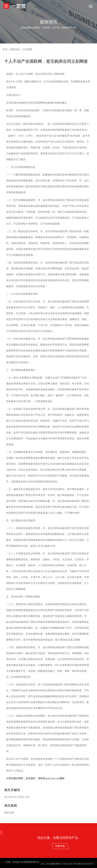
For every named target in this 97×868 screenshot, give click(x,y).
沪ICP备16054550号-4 (84, 864)
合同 (27, 797)
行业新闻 (27, 49)
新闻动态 (15, 49)
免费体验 (82, 846)
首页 (5, 49)
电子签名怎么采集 (14, 797)
